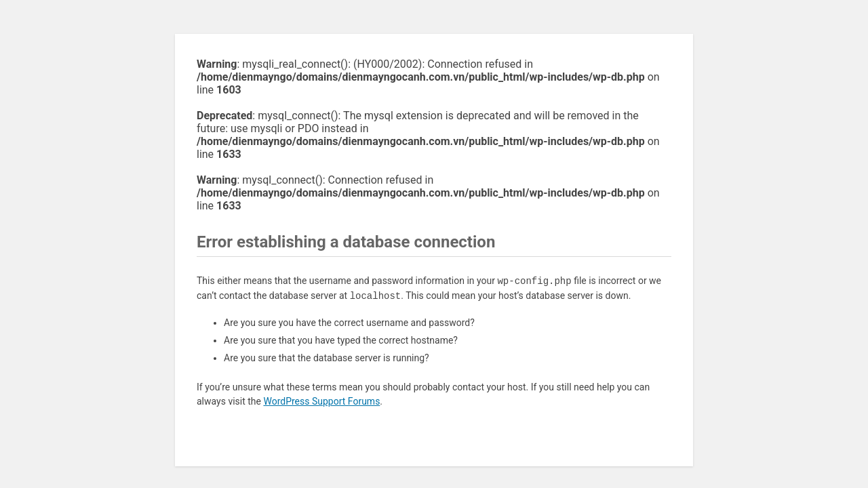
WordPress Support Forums (321, 401)
